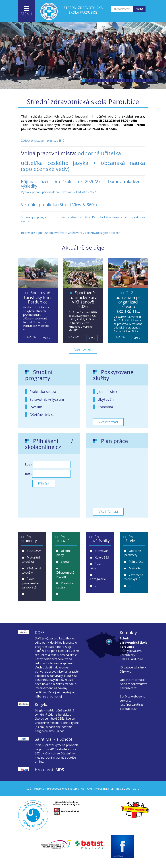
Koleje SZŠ (102, 557)
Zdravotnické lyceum (47, 399)
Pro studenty (29, 539)
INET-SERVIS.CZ (113, 789)
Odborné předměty (133, 553)
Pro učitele (129, 539)
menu (26, 11)
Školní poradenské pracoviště (30, 583)
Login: (29, 464)
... (28, 594)
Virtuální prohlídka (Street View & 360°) (59, 205)
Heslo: (29, 474)
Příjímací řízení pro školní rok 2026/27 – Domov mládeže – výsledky (83, 184)
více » (47, 338)
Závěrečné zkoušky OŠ (134, 577)
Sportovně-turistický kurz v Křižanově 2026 (83, 299)
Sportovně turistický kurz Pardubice (38, 297)
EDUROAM (34, 551)
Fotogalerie (98, 579)
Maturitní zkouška (31, 560)
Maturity (135, 568)
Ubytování (106, 399)
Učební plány (63, 553)
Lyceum (36, 407)
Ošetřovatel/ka (42, 415)
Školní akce (97, 566)
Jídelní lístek (107, 392)
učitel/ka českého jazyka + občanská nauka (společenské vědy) (83, 166)
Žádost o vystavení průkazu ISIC (43, 141)
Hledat (139, 9)
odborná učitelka (99, 153)
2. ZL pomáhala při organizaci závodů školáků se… (128, 302)
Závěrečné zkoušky (32, 570)
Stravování (102, 551)
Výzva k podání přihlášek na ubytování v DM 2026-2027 (58, 192)
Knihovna (105, 407)
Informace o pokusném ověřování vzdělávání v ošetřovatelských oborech (71, 233)
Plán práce (136, 562)
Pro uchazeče (63, 539)
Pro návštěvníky (99, 539)
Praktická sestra (43, 392)
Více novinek (83, 350)
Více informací (108, 422)
